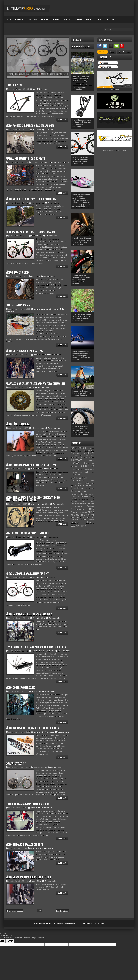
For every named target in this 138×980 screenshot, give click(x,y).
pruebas (50, 162)
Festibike (91, 494)
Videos (98, 19)
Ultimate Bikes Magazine (58, 923)
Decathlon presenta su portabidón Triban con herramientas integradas (82, 123)
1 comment (43, 89)
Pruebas (45, 19)
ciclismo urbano (77, 472)
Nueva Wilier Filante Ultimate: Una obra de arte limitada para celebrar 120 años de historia (81, 356)
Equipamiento (80, 491)
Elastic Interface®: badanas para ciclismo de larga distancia (82, 393)
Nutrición (83, 512)
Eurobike (74, 494)
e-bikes (88, 483)
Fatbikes (83, 494)
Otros (89, 19)
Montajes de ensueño (80, 509)
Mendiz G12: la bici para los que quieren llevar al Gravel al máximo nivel (81, 160)
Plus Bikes (81, 515)
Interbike (74, 499)
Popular (102, 52)
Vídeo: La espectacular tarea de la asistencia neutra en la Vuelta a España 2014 (82, 317)
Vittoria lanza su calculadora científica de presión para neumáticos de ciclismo (81, 279)
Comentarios (105, 67)
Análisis (56, 19)
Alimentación (86, 453)
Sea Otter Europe (78, 517)
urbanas (75, 523)
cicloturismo (77, 475)
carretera (35, 203)
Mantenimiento (77, 506)
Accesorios (89, 451)
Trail (92, 517)
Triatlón (67, 19)
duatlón (80, 483)
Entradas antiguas (62, 911)
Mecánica (90, 506)
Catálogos (110, 19)
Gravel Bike (83, 496)
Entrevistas (90, 488)
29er (41, 162)
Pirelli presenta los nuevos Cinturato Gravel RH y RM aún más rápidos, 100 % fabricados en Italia (81, 430)
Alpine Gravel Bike (87, 455)
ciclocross (44, 309)
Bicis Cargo (83, 457)
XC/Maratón (79, 526)
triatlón (84, 520)
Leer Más (62, 120)
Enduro (81, 488)
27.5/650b (35, 162)
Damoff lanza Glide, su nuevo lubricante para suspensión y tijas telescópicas (82, 241)
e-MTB (81, 485)
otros (40, 236)
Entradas (103, 63)
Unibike (91, 520)
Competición (79, 478)
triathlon (41, 504)
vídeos (39, 130)
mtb (34, 89)
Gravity (92, 497)
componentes (77, 480)
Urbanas (78, 19)
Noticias (75, 512)
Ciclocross (32, 19)
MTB (9, 19)
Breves (91, 457)
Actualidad (75, 453)
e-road (88, 486)
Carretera (19, 19)
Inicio (39, 910)
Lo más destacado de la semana (82, 502)
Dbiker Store (114, 90)
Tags (112, 52)
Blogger (123, 150)
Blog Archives (124, 52)
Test (88, 517)
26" (73, 448)
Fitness (74, 497)
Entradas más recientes (15, 911)
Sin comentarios (63, 162)
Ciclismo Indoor (88, 470)
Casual (91, 460)
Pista (73, 515)
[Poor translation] (10, 941)
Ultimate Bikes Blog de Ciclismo (91, 923)
